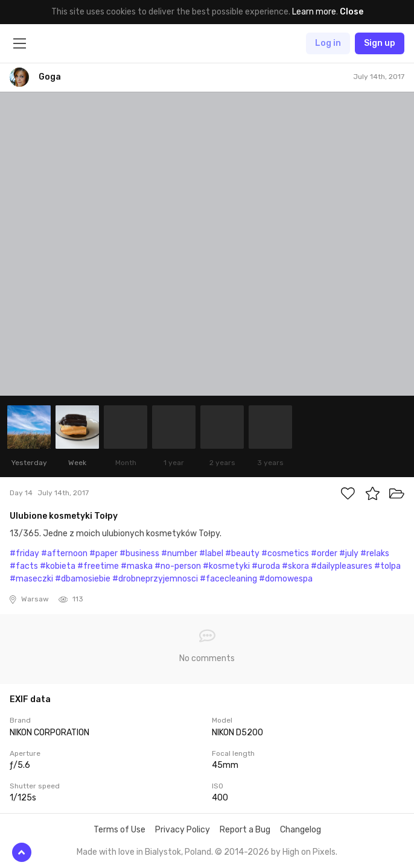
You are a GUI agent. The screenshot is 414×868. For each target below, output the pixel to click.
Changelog (301, 830)
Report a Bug (245, 830)
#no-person (178, 566)
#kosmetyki (226, 566)
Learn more (314, 12)
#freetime (98, 566)
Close (352, 12)
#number (179, 553)
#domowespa (286, 579)
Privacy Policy (183, 830)
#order (324, 553)
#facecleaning (228, 579)
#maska (137, 566)
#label (211, 553)
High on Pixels (309, 852)
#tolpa (387, 566)
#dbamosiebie (83, 579)
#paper (104, 553)
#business (139, 553)
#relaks (375, 553)
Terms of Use (119, 830)
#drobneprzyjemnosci (155, 579)
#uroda (266, 566)
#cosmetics (285, 553)
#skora (295, 566)
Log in (328, 43)
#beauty (242, 553)
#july (349, 553)
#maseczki (31, 579)
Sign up (380, 43)
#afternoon (64, 553)
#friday (24, 553)
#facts (24, 566)
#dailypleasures (342, 566)
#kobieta (58, 566)
